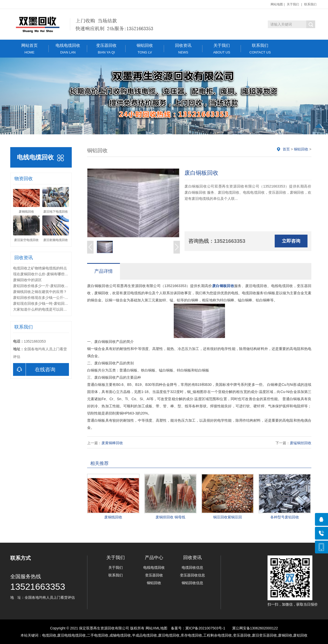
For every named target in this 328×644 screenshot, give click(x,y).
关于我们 (293, 4)
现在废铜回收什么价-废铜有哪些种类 (42, 274)
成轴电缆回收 (120, 635)
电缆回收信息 (192, 567)
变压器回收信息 (192, 575)
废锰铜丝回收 (301, 443)
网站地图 (277, 4)
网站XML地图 (156, 628)
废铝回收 (300, 635)
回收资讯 (183, 49)
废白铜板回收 (223, 286)
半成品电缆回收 (145, 635)
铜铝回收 (145, 49)
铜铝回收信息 (192, 583)
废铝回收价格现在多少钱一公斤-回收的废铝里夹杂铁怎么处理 (62, 298)
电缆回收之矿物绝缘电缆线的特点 (40, 268)
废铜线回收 (113, 517)
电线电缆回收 (68, 49)
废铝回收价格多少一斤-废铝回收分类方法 (46, 286)
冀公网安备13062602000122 (255, 628)
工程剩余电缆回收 (218, 635)
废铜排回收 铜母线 (170, 517)
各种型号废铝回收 (285, 517)
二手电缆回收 (98, 635)
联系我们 (310, 4)
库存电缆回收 (191, 635)
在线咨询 (34, 369)
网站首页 (29, 49)
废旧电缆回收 (169, 635)
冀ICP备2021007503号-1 (205, 628)
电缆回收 (49, 635)
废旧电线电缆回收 (71, 635)
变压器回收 (106, 49)
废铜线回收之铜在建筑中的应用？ (40, 292)
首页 (286, 149)
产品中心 (154, 558)
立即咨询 (291, 241)
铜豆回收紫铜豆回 (228, 517)
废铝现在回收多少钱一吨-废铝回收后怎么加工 (50, 303)
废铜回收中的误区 (27, 280)
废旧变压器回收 (264, 635)
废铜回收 (285, 635)
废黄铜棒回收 (112, 443)
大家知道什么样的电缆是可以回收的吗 (44, 309)
